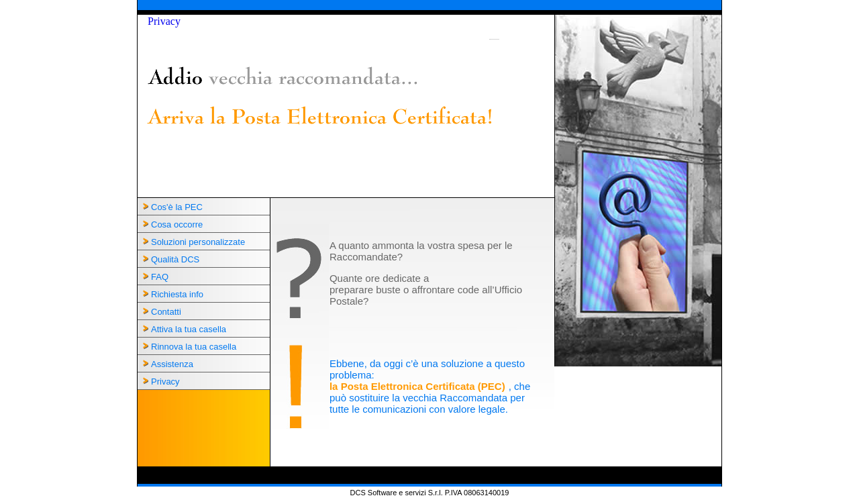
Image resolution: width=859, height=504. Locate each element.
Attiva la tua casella (189, 329)
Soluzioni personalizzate (198, 242)
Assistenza (172, 364)
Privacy (164, 21)
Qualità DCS (175, 259)
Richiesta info (177, 294)
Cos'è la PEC (177, 207)
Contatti (166, 312)
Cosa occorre (177, 224)
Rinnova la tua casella (194, 347)
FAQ (160, 277)
